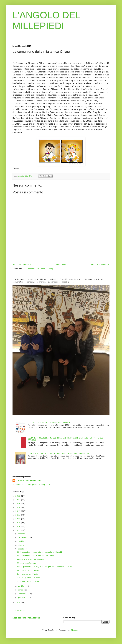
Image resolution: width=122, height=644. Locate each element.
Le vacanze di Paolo (28, 574)
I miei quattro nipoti (29, 578)
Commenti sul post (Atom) (40, 269)
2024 (18, 504)
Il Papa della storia (28, 582)
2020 (18, 519)
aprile (22, 586)
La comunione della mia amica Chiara (36, 556)
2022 (18, 511)
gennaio (22, 598)
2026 (18, 496)
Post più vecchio (100, 264)
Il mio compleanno (27, 563)
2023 (18, 508)
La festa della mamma (28, 570)
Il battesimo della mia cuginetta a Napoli (40, 552)
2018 (18, 527)
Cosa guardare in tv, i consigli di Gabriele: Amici (45, 567)
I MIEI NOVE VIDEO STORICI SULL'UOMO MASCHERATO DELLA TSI (58, 453)
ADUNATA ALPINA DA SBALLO (30, 559)
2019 (18, 523)
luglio (22, 541)
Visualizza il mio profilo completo (31, 485)
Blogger (75, 630)
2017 (18, 530)
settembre (23, 538)
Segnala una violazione (26, 618)
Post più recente (22, 264)
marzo (21, 590)
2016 (18, 603)
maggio (22, 549)
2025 (18, 500)
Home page (61, 264)
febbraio (23, 594)
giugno (22, 545)
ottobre (22, 534)
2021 (18, 515)
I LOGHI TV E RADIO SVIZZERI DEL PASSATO (49, 423)
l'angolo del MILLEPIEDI (28, 481)
